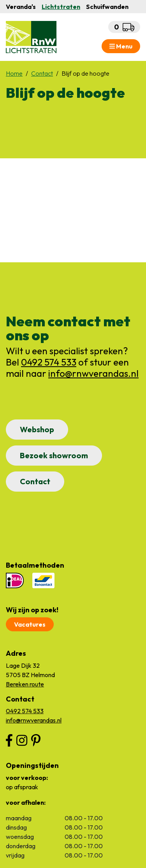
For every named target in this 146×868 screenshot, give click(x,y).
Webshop (37, 429)
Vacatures (30, 624)
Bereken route (25, 684)
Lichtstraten (61, 7)
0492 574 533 (49, 362)
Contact (35, 481)
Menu (121, 46)
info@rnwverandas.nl (93, 373)
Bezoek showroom (54, 455)
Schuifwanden (107, 7)
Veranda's (21, 7)
